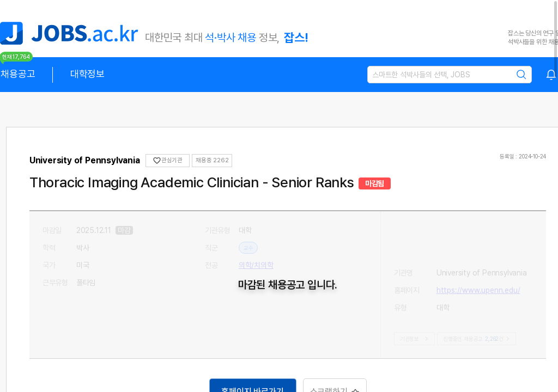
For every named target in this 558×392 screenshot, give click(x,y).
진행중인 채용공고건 (470, 339)
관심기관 (172, 161)
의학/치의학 (258, 265)
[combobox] (551, 75)
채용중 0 (211, 160)
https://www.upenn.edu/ (476, 248)
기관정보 (413, 339)
